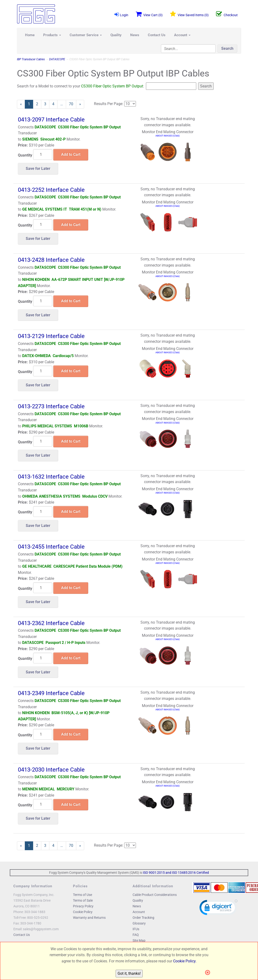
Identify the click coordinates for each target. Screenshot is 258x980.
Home (30, 35)
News (135, 35)
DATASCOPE (57, 59)
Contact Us (157, 35)
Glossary (139, 923)
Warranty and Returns (89, 918)
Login (121, 14)
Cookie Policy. (185, 961)
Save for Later (38, 169)
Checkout (227, 14)
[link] (218, 909)
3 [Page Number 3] (47, 104)
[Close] (209, 973)
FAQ (136, 935)
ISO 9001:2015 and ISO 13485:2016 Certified (176, 873)
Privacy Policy (83, 906)
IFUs (136, 929)
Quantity (25, 155)
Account (182, 35)
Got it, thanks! (129, 973)
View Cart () (149, 14)
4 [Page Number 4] (55, 104)
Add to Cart (71, 154)
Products (52, 35)
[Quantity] (43, 154)
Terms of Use (83, 895)
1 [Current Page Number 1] (31, 105)
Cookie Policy (83, 912)
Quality (116, 35)
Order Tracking (143, 918)
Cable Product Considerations (155, 895)
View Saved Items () (189, 14)
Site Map (139, 940)
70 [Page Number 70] (73, 104)
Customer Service (86, 35)
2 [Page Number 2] (39, 104)
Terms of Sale (83, 900)
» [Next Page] (82, 105)
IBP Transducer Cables (31, 59)
